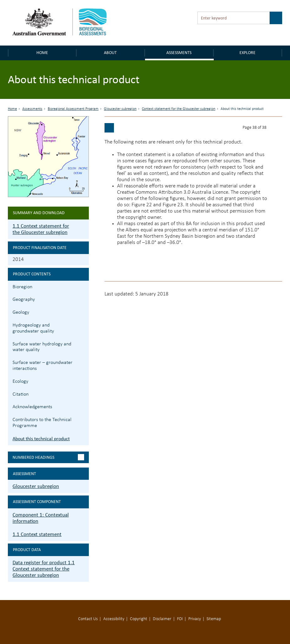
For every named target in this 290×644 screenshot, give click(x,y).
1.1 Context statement (37, 534)
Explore (247, 53)
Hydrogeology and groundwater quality (33, 328)
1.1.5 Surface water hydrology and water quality (83, 343)
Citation (21, 394)
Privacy (195, 619)
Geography (24, 300)
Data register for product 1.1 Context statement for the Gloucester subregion (44, 569)
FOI (180, 619)
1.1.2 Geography (83, 299)
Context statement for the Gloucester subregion (179, 109)
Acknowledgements (32, 407)
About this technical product (41, 438)
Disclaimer (162, 619)
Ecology (20, 382)
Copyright (139, 619)
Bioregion (22, 287)
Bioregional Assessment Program (73, 109)
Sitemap (214, 619)
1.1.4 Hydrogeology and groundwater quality (83, 325)
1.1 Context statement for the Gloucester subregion (41, 229)
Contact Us (88, 619)
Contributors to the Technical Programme (42, 423)
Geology (21, 312)
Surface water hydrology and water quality (42, 347)
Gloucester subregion (120, 109)
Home (42, 53)
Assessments (179, 53)
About (110, 53)
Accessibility (114, 619)
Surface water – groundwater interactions (43, 366)
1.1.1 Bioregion (83, 286)
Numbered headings (33, 457)
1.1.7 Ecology (83, 381)
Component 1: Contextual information (41, 518)
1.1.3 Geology (83, 312)
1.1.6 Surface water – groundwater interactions (83, 362)
